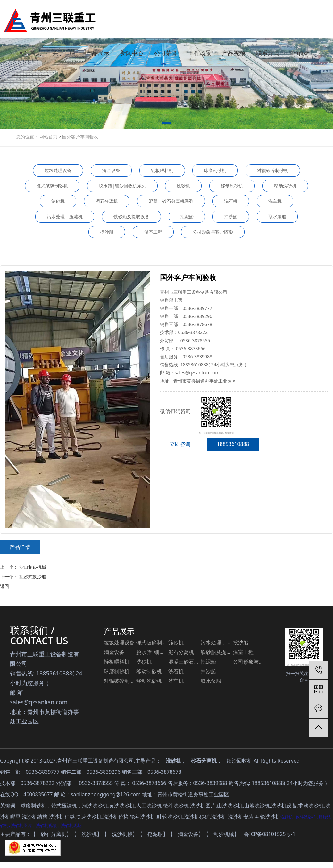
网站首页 (49, 137)
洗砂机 (183, 186)
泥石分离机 (107, 201)
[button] (166, 124)
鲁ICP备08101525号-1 (270, 834)
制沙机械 (224, 834)
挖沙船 (107, 232)
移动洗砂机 (285, 186)
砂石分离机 (204, 761)
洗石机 (231, 201)
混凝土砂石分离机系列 (171, 201)
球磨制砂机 (215, 170)
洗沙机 (89, 834)
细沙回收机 (239, 761)
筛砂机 (58, 201)
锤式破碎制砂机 (52, 186)
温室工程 (153, 232)
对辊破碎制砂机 (273, 170)
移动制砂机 (232, 186)
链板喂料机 (162, 170)
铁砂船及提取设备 (131, 216)
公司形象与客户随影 (213, 232)
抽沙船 (231, 216)
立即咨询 (180, 444)
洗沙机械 (122, 834)
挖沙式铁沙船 (32, 577)
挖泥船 (187, 216)
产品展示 (119, 631)
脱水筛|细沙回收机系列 (122, 186)
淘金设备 (111, 170)
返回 (4, 586)
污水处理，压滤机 (65, 216)
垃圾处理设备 (58, 170)
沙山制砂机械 (32, 567)
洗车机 (275, 201)
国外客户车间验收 (80, 137)
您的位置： (27, 137)
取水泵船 (277, 216)
